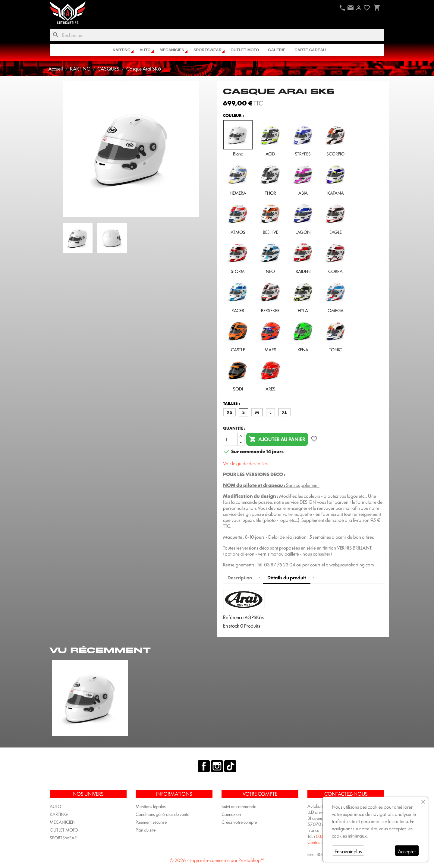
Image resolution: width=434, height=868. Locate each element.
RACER (238, 295)
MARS (270, 334)
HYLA (303, 295)
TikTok (230, 766)
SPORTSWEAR (208, 50)
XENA (303, 334)
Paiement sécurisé (151, 822)
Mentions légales (151, 806)
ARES (270, 373)
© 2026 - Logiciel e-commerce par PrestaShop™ (217, 860)
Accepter (407, 851)
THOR (270, 177)
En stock (231, 625)
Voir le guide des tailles (245, 463)
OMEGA (335, 295)
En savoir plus (348, 851)
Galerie (277, 50)
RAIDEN (303, 256)
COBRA (335, 256)
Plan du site (146, 830)
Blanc (238, 138)
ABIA (303, 177)
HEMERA (238, 177)
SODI (238, 373)
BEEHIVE (270, 217)
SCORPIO (335, 138)
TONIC (335, 334)
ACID (270, 138)
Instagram (217, 766)
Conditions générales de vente (162, 814)
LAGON (303, 217)
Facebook (204, 766)
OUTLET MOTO (245, 50)
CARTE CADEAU (310, 50)
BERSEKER (270, 295)
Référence (233, 617)
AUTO (145, 50)
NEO (270, 256)
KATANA (335, 177)
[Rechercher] (217, 35)
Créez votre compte (239, 822)
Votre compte (260, 794)
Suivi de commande (239, 806)
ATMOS (238, 217)
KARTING (122, 50)
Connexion (231, 814)
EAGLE (335, 217)
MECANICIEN (172, 50)
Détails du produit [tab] (287, 577)
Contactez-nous (322, 842)
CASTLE (238, 334)
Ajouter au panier (277, 439)
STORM (238, 256)
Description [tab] (240, 577)
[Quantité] (230, 439)
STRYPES (303, 138)
